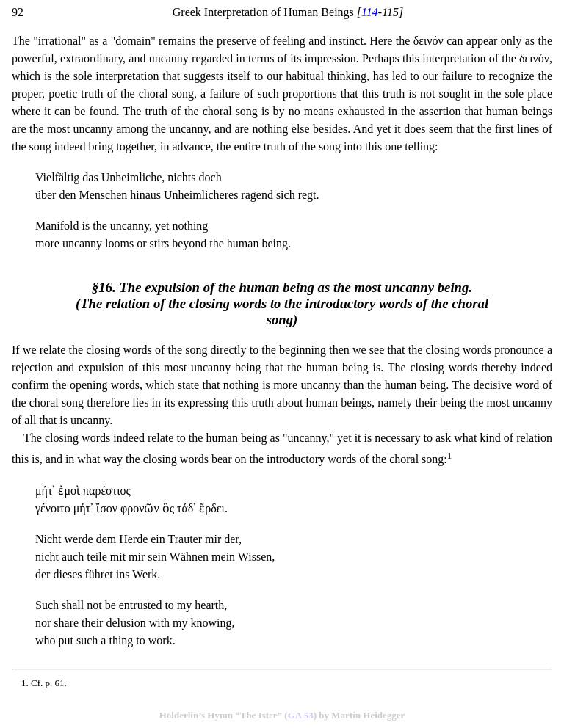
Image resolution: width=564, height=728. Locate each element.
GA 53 (301, 715)
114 (370, 12)
